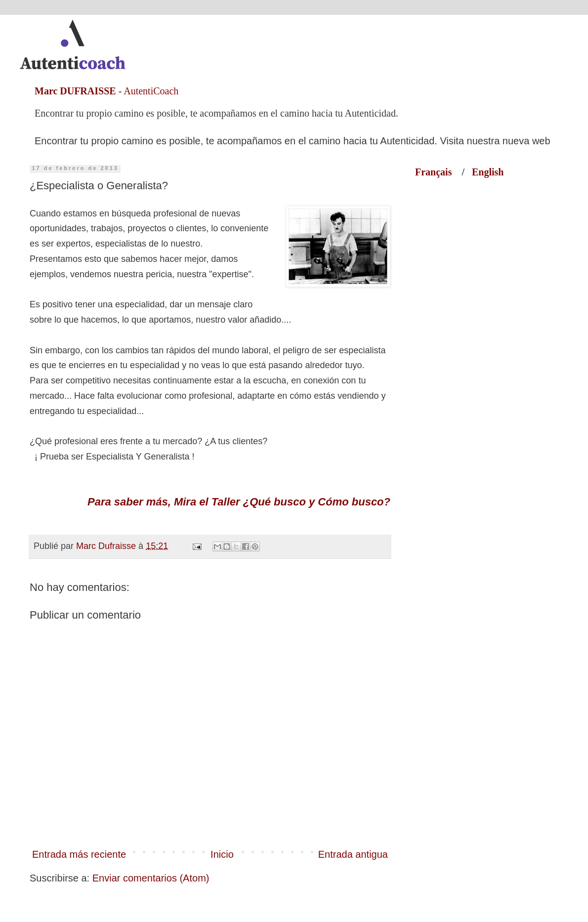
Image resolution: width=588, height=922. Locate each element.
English (488, 172)
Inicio (222, 854)
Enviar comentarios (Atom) (151, 878)
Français (438, 172)
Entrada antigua (353, 854)
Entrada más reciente (79, 854)
